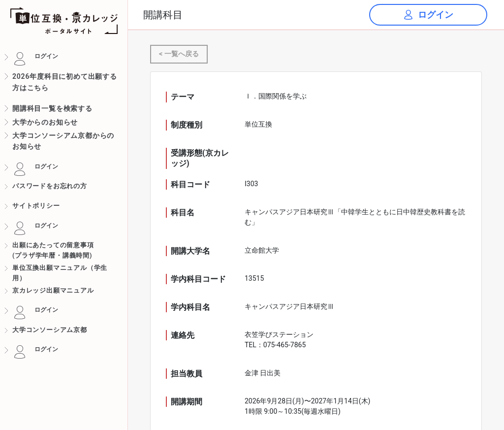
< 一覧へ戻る (179, 54)
